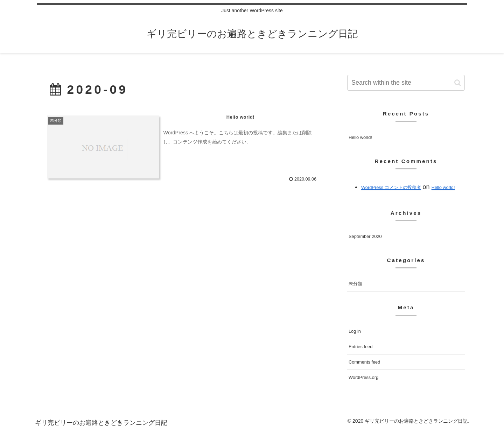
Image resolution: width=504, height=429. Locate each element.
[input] (406, 83)
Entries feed (360, 347)
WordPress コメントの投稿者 (391, 187)
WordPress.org (363, 377)
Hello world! (360, 137)
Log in (355, 331)
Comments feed (364, 362)
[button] (458, 83)
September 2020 (365, 236)
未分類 (355, 284)
